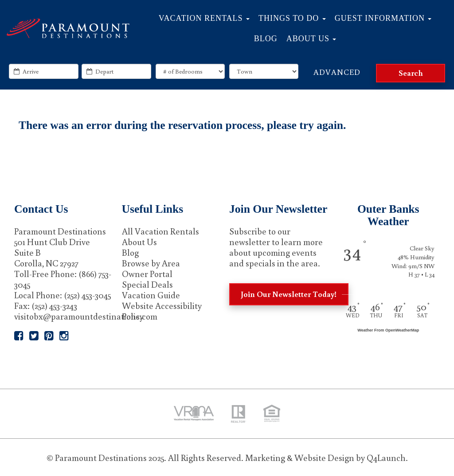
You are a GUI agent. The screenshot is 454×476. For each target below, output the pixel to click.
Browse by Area (151, 263)
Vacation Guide (151, 295)
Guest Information (383, 18)
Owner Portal (147, 273)
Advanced (337, 72)
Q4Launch (386, 457)
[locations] (264, 71)
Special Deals (147, 284)
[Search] (411, 73)
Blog (266, 39)
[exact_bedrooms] (190, 71)
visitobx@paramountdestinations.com (86, 316)
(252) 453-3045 (87, 295)
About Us (311, 39)
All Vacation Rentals (160, 231)
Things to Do (292, 18)
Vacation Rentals (204, 18)
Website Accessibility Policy (162, 311)
